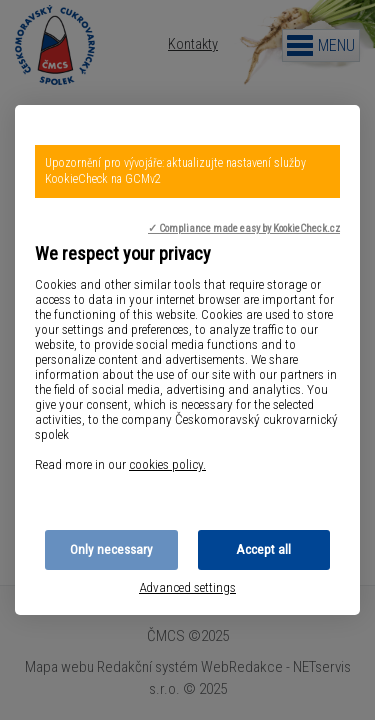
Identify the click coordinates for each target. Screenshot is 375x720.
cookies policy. (167, 464)
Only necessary (111, 549)
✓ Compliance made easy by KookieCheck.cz (244, 228)
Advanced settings (187, 587)
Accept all (263, 549)
